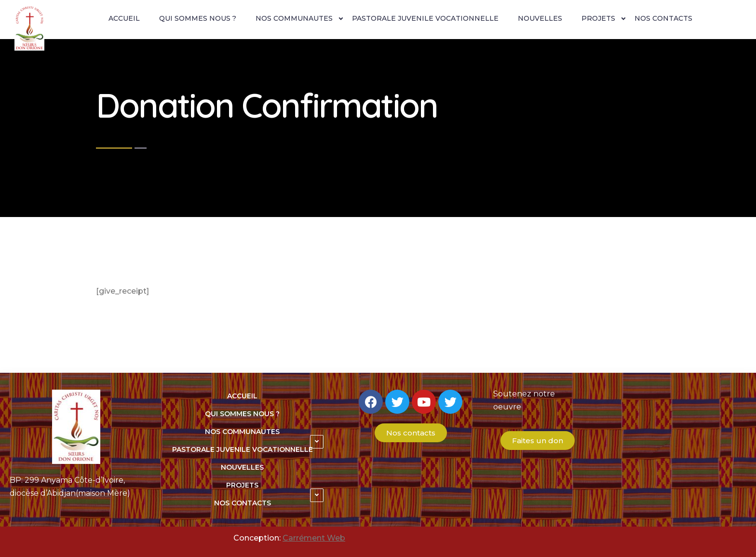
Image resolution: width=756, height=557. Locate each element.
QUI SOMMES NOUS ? (198, 18)
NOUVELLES (540, 18)
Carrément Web (314, 538)
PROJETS (598, 18)
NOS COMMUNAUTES (294, 18)
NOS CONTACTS (663, 18)
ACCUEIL (124, 18)
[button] (411, 433)
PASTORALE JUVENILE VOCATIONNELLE (425, 18)
